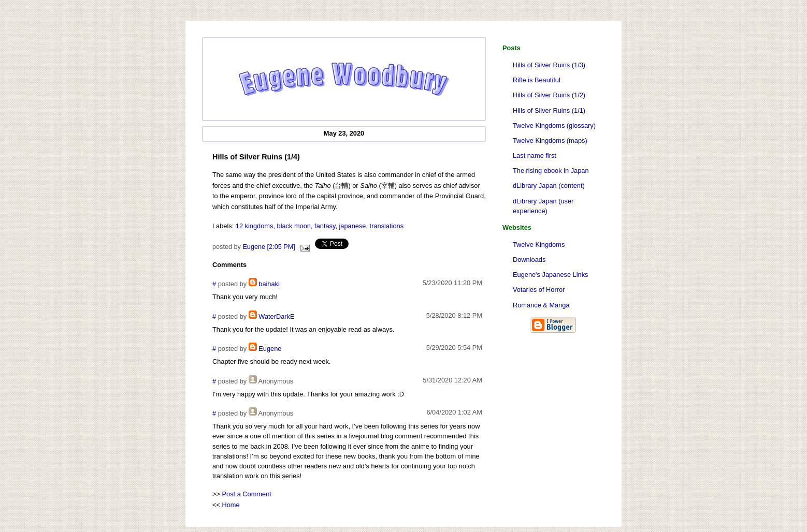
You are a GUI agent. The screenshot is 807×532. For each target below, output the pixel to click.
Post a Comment (247, 494)
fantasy (325, 226)
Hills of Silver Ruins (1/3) (549, 65)
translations (387, 226)
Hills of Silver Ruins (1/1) (549, 110)
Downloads (529, 260)
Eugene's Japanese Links (550, 275)
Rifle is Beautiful (537, 80)
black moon (294, 226)
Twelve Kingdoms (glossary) (554, 125)
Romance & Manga (541, 305)
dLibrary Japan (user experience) (543, 206)
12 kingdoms (255, 226)
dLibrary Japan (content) (549, 186)
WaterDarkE (276, 316)
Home (231, 505)
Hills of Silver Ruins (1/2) (549, 95)
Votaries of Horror (539, 290)
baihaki (269, 284)
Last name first (535, 156)
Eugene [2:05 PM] (269, 247)
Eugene (270, 349)
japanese (353, 226)
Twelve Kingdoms (539, 245)
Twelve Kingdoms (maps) (550, 141)
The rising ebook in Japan (551, 171)
